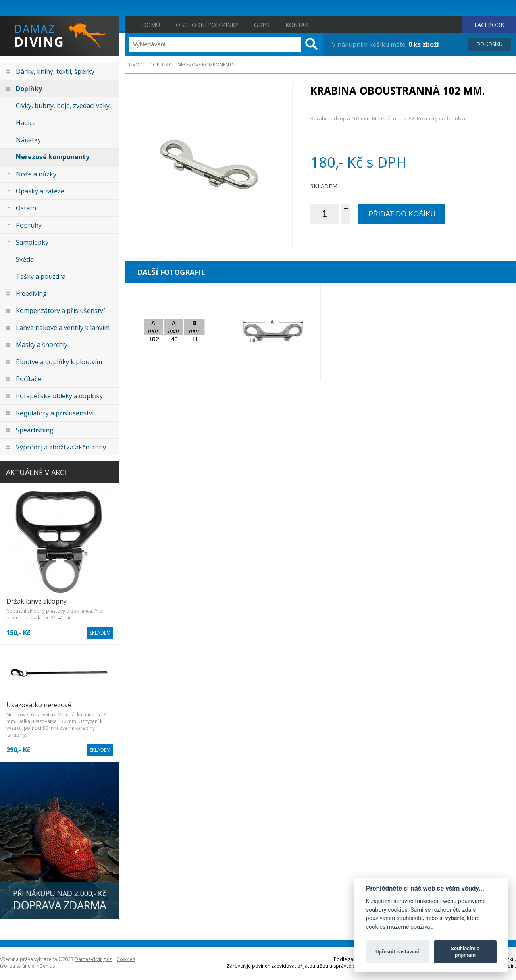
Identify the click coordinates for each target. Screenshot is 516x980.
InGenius (45, 966)
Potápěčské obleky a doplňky (59, 396)
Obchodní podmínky (207, 25)
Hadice (26, 123)
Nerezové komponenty (53, 157)
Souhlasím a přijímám (465, 952)
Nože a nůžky (36, 174)
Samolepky (32, 242)
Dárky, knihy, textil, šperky (55, 71)
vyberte (454, 918)
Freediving (31, 293)
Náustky (28, 140)
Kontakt (299, 25)
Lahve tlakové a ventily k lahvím (63, 328)
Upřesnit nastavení (397, 952)
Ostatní (27, 208)
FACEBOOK (489, 25)
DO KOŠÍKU (490, 44)
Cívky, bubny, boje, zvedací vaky (63, 106)
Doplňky (29, 89)
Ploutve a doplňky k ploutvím (59, 362)
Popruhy (29, 225)
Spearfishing (35, 430)
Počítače (29, 379)
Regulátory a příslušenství (55, 413)
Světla (25, 259)
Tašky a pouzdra (41, 276)
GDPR (262, 25)
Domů (151, 25)
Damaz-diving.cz (93, 959)
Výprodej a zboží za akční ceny (61, 447)
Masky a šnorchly (42, 345)
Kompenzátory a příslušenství (60, 311)
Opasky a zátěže (40, 191)
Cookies (126, 959)
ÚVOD (136, 65)
